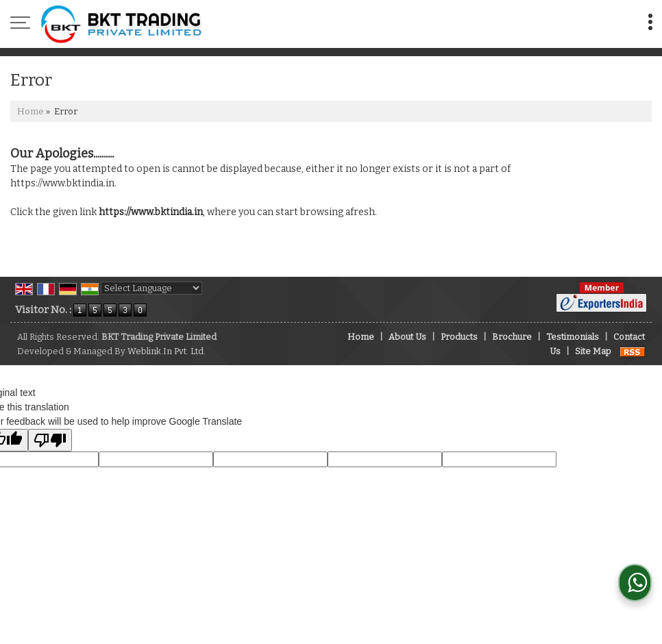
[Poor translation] (50, 440)
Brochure (512, 337)
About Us (407, 337)
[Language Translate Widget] (151, 288)
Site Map (593, 351)
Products (459, 337)
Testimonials (573, 337)
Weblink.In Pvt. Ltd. (167, 351)
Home (30, 111)
